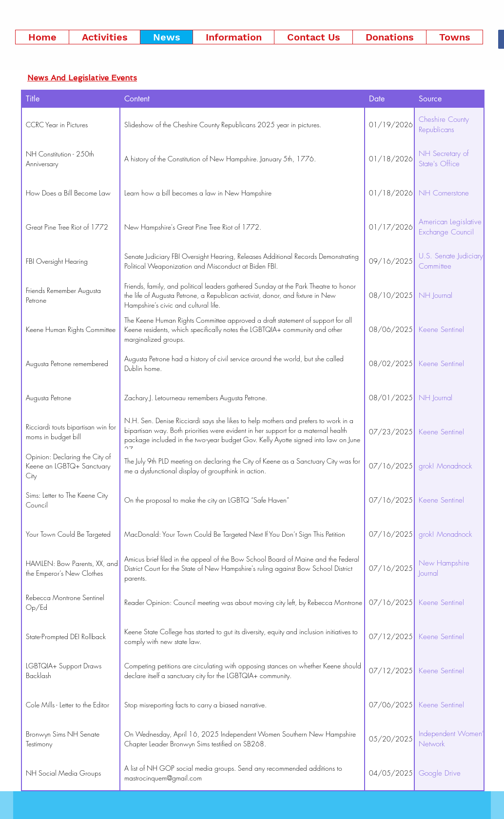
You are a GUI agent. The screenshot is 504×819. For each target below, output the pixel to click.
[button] (104, 37)
